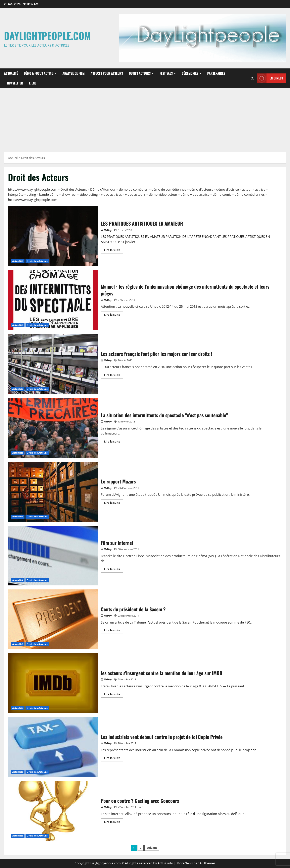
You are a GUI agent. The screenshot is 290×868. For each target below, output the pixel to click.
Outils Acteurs (140, 73)
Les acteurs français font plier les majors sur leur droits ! (53, 364)
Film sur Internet (53, 556)
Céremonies (190, 73)
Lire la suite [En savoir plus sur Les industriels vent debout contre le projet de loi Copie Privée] (114, 759)
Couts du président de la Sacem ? (53, 619)
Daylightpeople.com (47, 36)
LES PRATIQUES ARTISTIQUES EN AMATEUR (53, 236)
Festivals (166, 73)
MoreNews (185, 863)
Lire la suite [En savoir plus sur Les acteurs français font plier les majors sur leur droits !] (114, 376)
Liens (33, 83)
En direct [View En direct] (270, 78)
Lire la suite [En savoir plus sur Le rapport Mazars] (114, 503)
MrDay (108, 230)
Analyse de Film (74, 73)
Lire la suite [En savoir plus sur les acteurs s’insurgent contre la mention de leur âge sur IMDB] (114, 695)
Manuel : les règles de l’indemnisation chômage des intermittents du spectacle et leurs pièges (53, 300)
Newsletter (15, 83)
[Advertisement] (145, 118)
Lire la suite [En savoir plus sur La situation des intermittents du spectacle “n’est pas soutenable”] (114, 442)
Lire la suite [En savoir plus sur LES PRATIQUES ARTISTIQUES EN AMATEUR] (114, 251)
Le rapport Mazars (53, 492)
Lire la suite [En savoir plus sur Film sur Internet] (114, 570)
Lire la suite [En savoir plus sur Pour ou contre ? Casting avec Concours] (114, 822)
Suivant (152, 848)
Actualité (11, 73)
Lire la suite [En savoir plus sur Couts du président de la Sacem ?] (114, 631)
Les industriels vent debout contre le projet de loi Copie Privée (53, 747)
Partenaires (216, 73)
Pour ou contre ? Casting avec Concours (53, 811)
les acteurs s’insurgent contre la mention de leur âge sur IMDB (53, 683)
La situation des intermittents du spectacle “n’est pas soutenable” (53, 428)
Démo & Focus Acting (39, 73)
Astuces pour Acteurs (107, 73)
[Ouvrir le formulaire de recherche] (252, 78)
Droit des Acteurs (37, 261)
